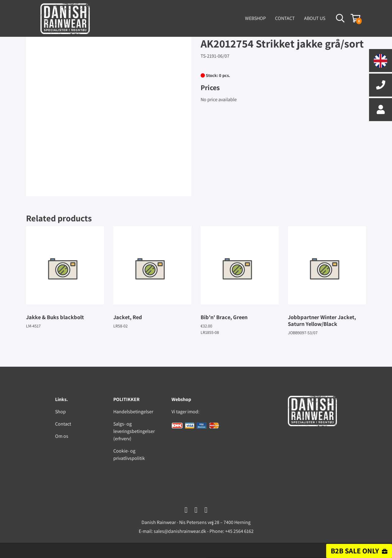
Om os (62, 436)
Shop (60, 412)
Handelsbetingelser (133, 412)
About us (315, 18)
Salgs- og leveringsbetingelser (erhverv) (134, 431)
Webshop (255, 18)
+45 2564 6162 (239, 531)
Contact (285, 18)
